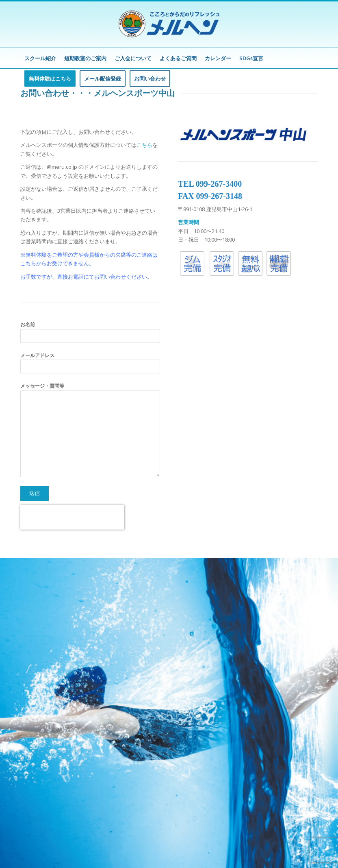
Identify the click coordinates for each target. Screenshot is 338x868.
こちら (144, 145)
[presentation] (72, 517)
